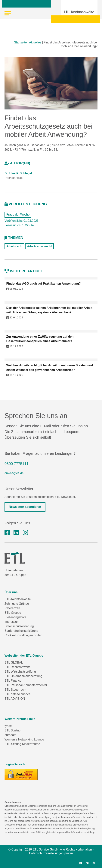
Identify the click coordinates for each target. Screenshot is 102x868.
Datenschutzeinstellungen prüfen (51, 853)
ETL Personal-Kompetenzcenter (26, 685)
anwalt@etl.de (14, 473)
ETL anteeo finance (17, 694)
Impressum (12, 622)
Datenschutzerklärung (19, 626)
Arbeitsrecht (14, 246)
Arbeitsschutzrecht (39, 246)
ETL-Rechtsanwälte (18, 599)
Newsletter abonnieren (25, 507)
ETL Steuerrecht (15, 690)
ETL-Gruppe (13, 613)
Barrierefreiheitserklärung (21, 631)
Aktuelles (35, 42)
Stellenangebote (15, 617)
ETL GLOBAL (14, 663)
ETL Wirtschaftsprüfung (20, 672)
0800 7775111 (17, 464)
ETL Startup (12, 730)
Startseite (20, 42)
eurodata (10, 735)
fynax (8, 726)
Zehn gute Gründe (17, 604)
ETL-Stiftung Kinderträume (22, 744)
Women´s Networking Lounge (24, 739)
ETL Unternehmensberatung (23, 676)
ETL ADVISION (15, 699)
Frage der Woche (18, 215)
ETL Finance (13, 681)
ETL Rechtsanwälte (17, 667)
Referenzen (12, 608)
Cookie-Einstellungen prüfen (23, 635)
